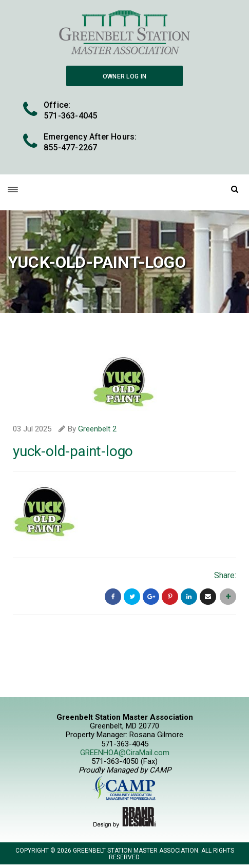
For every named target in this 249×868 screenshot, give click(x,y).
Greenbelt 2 (97, 429)
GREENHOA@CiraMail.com (125, 753)
